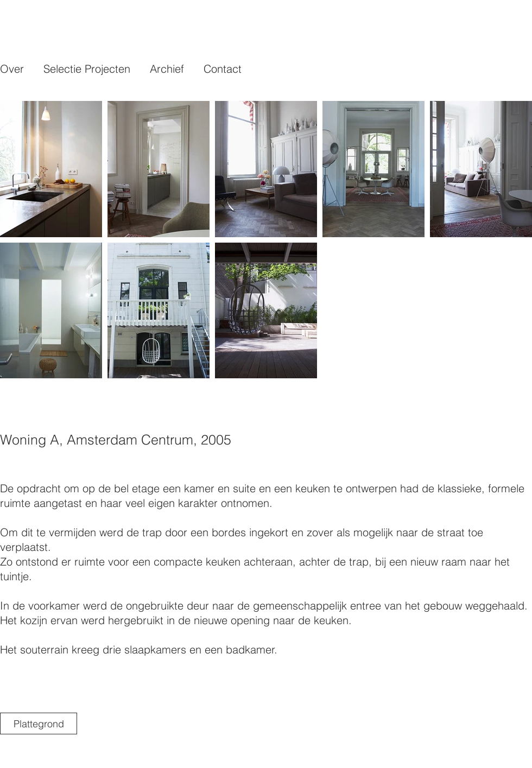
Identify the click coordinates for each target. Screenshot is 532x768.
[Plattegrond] (39, 723)
